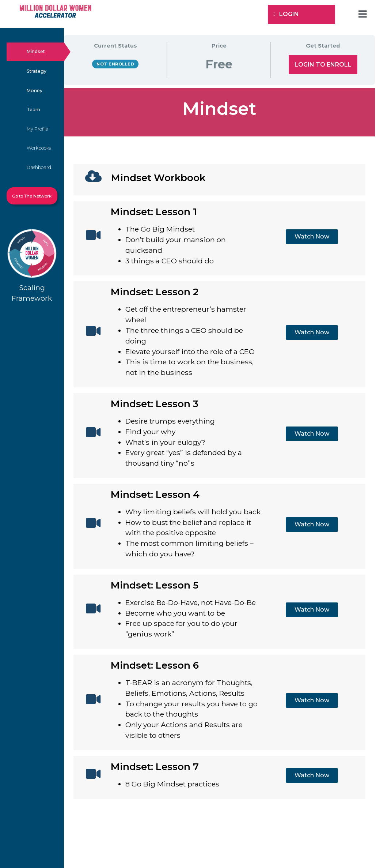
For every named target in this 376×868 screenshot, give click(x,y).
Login (286, 14)
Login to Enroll (323, 65)
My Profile (37, 129)
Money (35, 91)
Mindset (36, 51)
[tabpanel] (219, 448)
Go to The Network (32, 196)
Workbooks (39, 148)
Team (33, 110)
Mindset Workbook (158, 178)
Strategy (37, 71)
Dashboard (39, 167)
